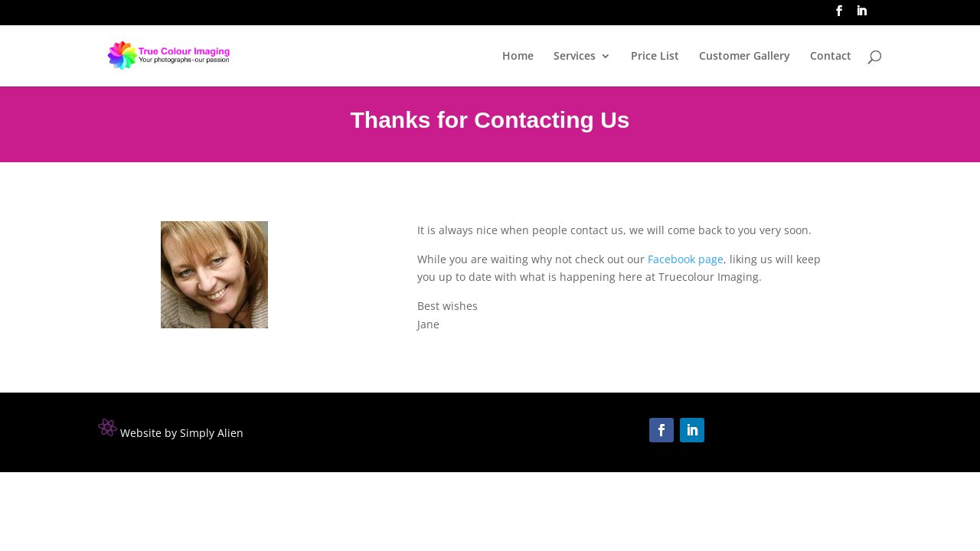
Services (575, 57)
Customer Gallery (745, 57)
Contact (831, 57)
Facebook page (686, 259)
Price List (655, 57)
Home (518, 57)
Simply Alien (212, 433)
